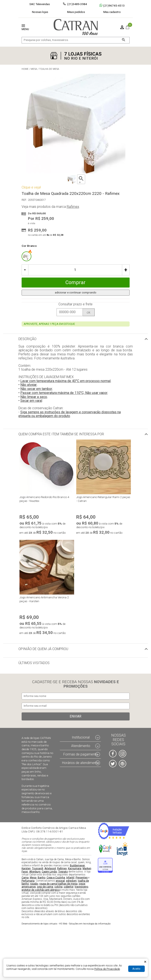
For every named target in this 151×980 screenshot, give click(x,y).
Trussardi (38, 869)
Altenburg (35, 872)
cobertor (69, 887)
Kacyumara (75, 869)
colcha (58, 887)
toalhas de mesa (68, 884)
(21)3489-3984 (77, 4)
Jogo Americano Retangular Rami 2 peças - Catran (103, 499)
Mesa (33, 878)
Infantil (70, 878)
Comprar (75, 282)
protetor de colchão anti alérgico (41, 890)
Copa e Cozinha (56, 878)
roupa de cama (48, 884)
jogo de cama (45, 887)
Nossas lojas (40, 12)
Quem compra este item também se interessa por (61, 434)
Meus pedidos (76, 12)
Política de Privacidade (107, 969)
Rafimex (62, 869)
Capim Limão (49, 872)
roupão (34, 884)
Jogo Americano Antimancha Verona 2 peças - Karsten (44, 599)
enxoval (60, 881)
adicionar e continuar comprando (76, 292)
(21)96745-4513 (112, 6)
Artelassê (50, 869)
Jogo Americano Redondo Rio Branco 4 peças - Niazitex (44, 499)
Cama (25, 878)
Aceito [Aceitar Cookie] (136, 969)
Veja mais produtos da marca (50, 207)
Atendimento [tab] (81, 746)
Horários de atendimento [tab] (81, 763)
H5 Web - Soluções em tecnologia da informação (66, 924)
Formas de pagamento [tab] (81, 754)
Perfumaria (28, 881)
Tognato (63, 872)
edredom (71, 881)
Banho (42, 878)
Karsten (26, 869)
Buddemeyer (77, 866)
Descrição (27, 339)
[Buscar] (124, 40)
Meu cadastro (112, 12)
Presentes (82, 878)
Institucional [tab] (81, 738)
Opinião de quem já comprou (43, 649)
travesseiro (81, 887)
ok (89, 312)
